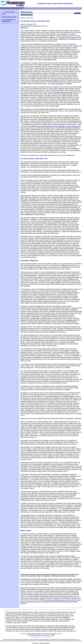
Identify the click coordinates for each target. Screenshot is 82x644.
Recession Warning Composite (68, 38)
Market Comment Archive (9, 17)
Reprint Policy (24, 28)
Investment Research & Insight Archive (9, 20)
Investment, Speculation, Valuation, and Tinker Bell (60, 600)
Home (4, 14)
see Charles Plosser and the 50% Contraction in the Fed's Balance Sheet (59, 126)
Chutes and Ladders (57, 84)
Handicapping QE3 (71, 320)
